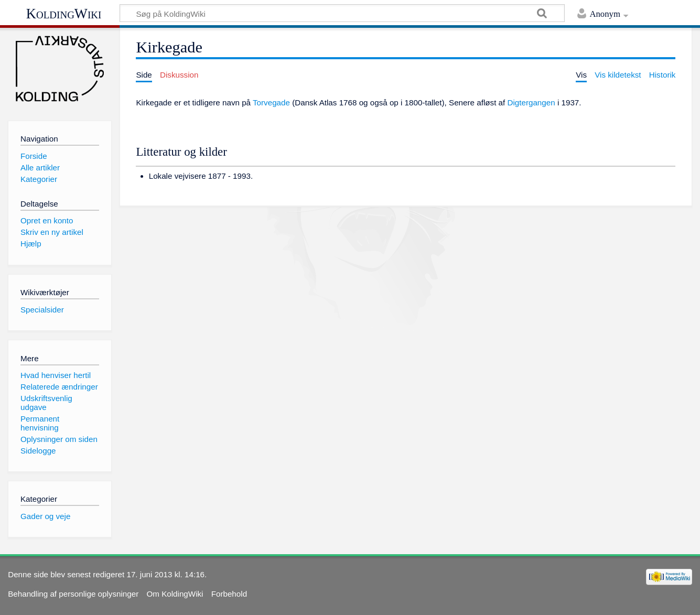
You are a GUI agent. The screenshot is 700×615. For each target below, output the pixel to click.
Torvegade (271, 102)
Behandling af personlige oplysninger (73, 594)
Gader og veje (45, 516)
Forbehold (229, 594)
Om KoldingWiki (175, 594)
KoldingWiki (64, 14)
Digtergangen (531, 102)
